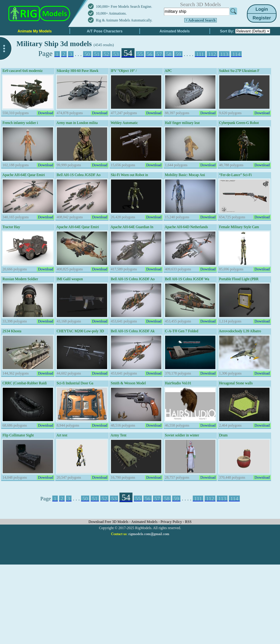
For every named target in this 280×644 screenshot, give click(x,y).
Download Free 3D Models (109, 522)
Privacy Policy (172, 522)
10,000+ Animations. (111, 13)
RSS (188, 522)
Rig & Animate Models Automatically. (124, 20)
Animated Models (145, 522)
